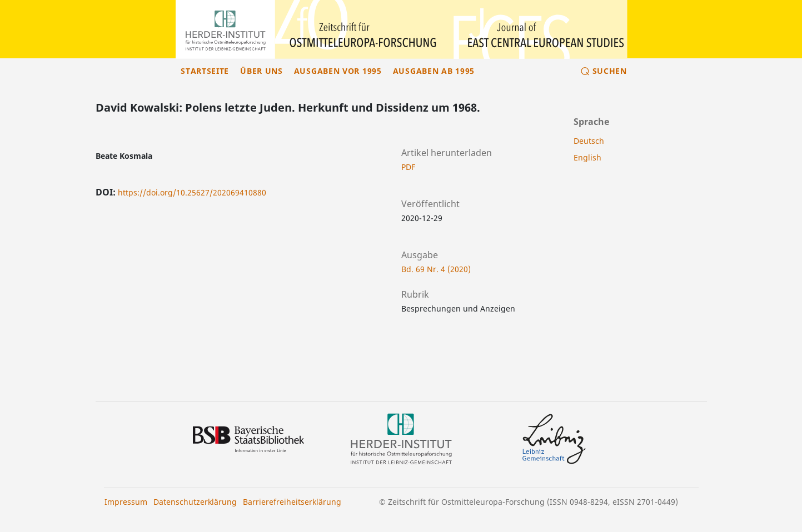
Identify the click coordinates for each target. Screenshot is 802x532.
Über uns (261, 71)
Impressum (126, 502)
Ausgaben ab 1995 (434, 71)
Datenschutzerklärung (195, 502)
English (587, 157)
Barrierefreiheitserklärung (292, 502)
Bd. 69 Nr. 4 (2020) (436, 269)
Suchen (610, 71)
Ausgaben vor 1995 (338, 71)
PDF (408, 167)
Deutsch (589, 141)
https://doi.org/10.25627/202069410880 (192, 192)
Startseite (205, 71)
